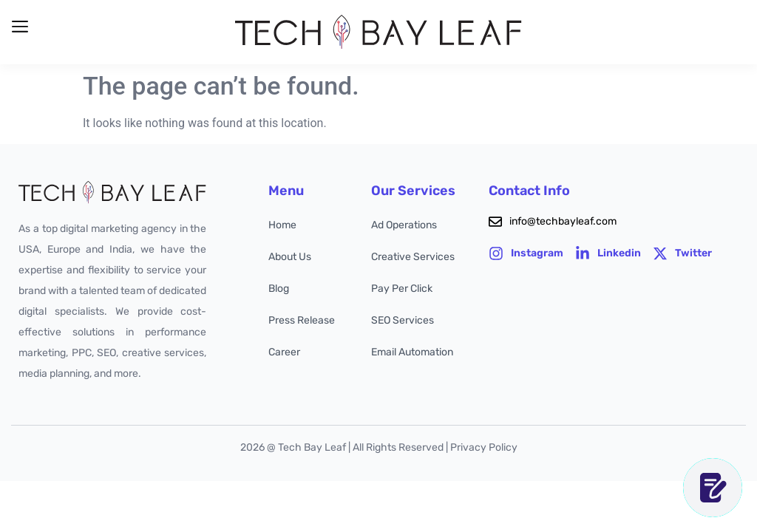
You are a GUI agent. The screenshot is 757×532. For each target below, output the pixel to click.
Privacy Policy (484, 447)
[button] (20, 27)
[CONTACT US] (713, 488)
